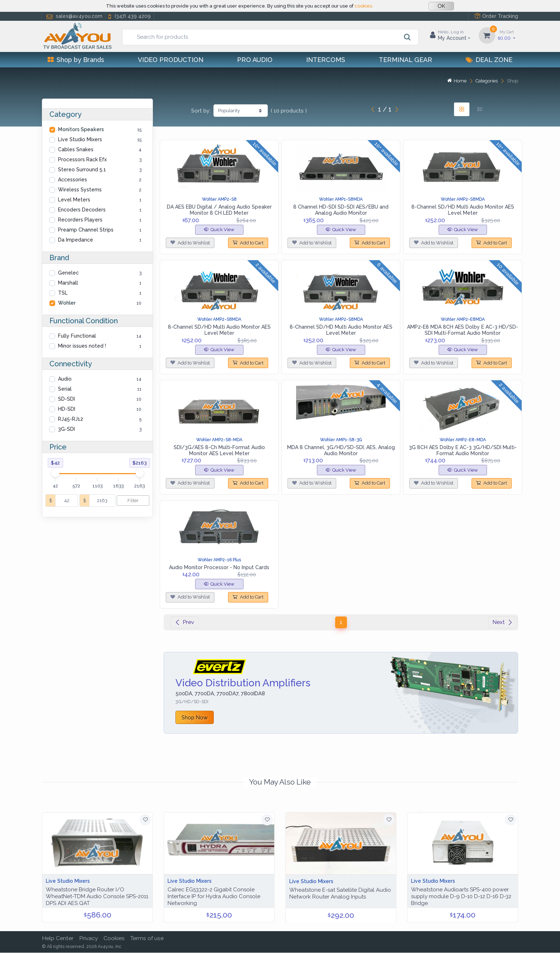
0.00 (507, 35)
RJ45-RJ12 (71, 419)
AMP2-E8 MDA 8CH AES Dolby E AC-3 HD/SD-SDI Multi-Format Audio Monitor (463, 330)
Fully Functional (77, 336)
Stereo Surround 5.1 (82, 170)
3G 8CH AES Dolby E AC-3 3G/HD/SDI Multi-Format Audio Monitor (463, 450)
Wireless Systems (80, 190)
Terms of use (147, 938)
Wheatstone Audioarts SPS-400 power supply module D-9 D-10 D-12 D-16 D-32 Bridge (461, 896)
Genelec (68, 273)
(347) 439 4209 (129, 16)
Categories (487, 81)
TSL (63, 293)
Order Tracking (496, 16)
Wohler (67, 303)
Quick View (219, 230)
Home (457, 81)
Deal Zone (489, 60)
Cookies (114, 938)
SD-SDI (66, 399)
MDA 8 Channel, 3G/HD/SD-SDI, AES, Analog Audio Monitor (341, 450)
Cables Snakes (76, 149)
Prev (184, 622)
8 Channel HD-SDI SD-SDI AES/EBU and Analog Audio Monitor (341, 210)
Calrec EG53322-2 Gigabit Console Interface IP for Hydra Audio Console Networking (214, 896)
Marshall (68, 283)
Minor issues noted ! (82, 346)
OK (441, 6)
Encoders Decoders (82, 210)
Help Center (58, 938)
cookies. (364, 6)
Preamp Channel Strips (86, 230)
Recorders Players (80, 220)
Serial (65, 389)
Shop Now (195, 717)
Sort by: (201, 111)
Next (503, 622)
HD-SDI (67, 409)
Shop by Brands (76, 60)
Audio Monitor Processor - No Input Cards (219, 567)
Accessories (73, 180)
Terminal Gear (405, 60)
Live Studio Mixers (80, 139)
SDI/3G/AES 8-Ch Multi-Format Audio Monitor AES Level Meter (219, 450)
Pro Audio (255, 60)
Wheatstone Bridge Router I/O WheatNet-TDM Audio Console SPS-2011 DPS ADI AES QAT (97, 896)
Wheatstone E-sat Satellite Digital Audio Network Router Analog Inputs (340, 893)
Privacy (88, 938)
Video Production (171, 60)
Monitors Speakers (81, 129)
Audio (65, 379)
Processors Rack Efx (82, 159)
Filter (133, 501)
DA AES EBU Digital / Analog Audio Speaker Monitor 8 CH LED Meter (219, 210)
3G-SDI (66, 429)
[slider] (55, 473)
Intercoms (326, 60)
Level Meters (74, 200)
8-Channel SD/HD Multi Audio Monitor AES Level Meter (463, 210)
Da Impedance (76, 240)
